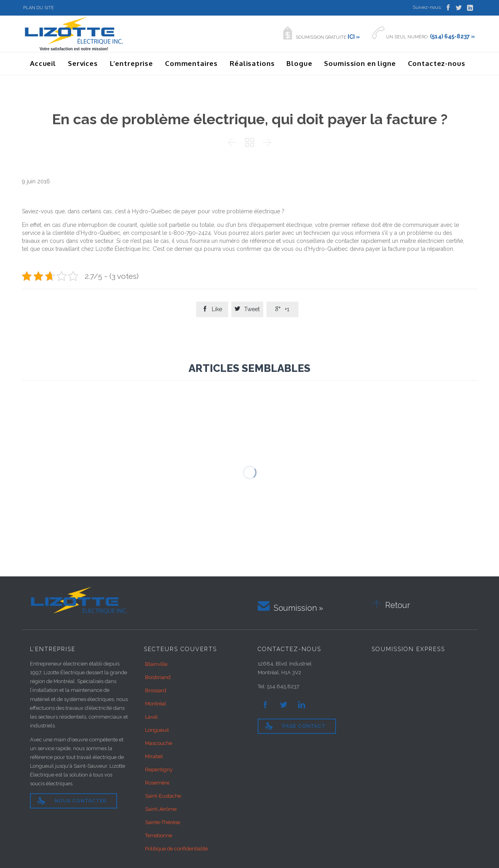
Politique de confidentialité (176, 849)
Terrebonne (159, 835)
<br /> (420, 689)
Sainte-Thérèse (163, 822)
